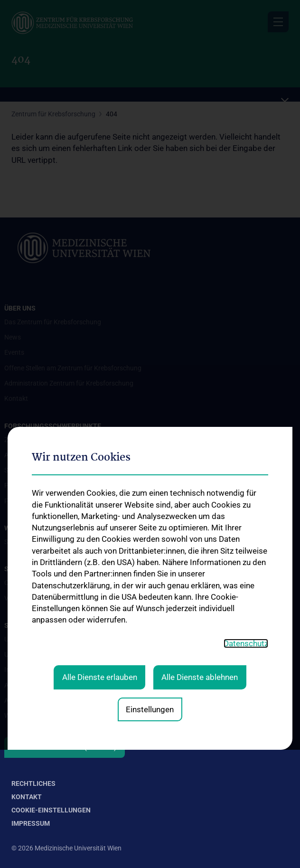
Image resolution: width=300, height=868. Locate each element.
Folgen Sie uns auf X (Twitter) (65, 747)
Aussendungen (26, 685)
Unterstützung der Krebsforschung (56, 654)
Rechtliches (33, 783)
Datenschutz (246, 504)
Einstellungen (150, 570)
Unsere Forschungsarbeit (41, 639)
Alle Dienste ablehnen (200, 538)
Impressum (31, 823)
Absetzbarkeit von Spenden (44, 700)
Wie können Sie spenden (39, 716)
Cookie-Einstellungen (51, 810)
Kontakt (27, 797)
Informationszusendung (40, 670)
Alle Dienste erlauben (100, 538)
